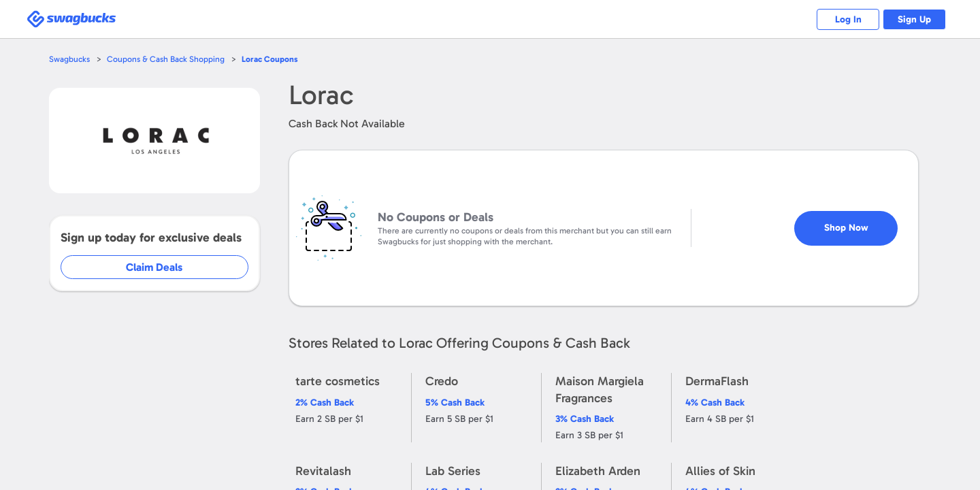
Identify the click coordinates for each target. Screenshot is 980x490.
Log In (841, 19)
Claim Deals (164, 267)
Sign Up (912, 19)
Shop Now (858, 222)
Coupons (275, 59)
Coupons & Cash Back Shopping (168, 59)
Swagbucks (70, 59)
